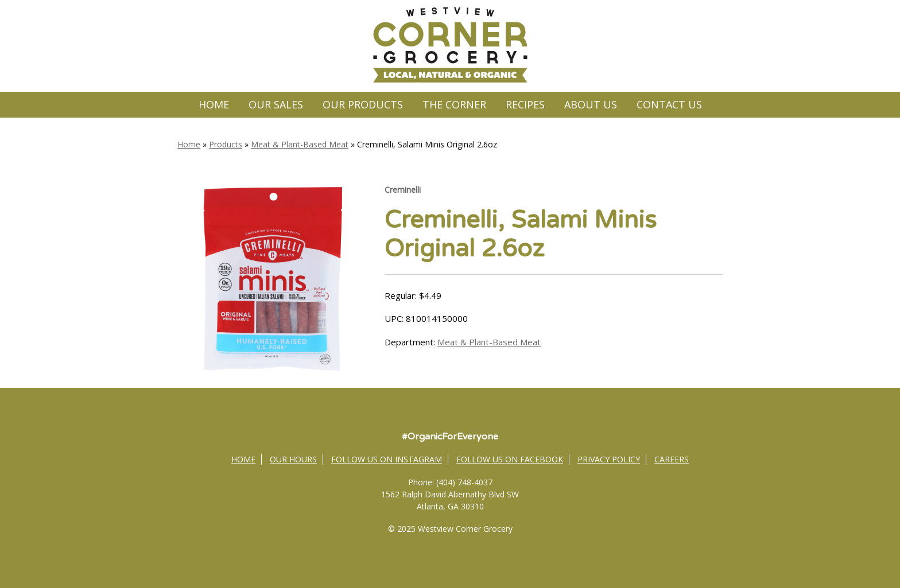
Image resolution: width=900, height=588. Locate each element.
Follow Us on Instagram (387, 459)
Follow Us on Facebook (510, 459)
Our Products (363, 104)
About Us (591, 104)
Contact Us (669, 104)
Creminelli (403, 190)
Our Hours (293, 459)
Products (226, 144)
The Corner (454, 104)
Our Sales (276, 104)
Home (214, 104)
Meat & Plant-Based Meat (300, 144)
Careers (672, 459)
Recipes (525, 104)
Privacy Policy (609, 459)
